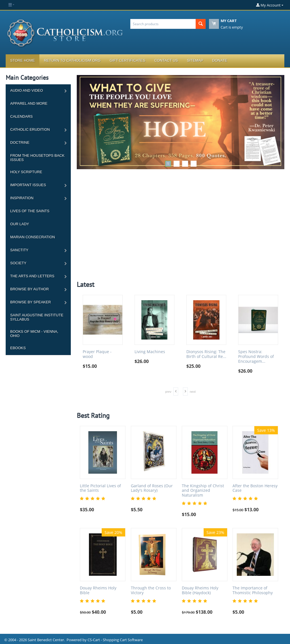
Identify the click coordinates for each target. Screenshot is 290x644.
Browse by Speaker (31, 302)
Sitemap (195, 60)
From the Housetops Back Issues (37, 158)
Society (18, 263)
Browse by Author (29, 289)
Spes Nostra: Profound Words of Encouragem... (256, 357)
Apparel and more (29, 103)
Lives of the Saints (30, 211)
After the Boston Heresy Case (255, 488)
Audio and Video (27, 90)
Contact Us (166, 60)
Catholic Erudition (30, 129)
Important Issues (28, 185)
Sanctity (19, 250)
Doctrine (20, 142)
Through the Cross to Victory (151, 591)
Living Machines (150, 352)
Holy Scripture (26, 172)
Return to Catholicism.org (72, 60)
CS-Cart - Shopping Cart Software (115, 640)
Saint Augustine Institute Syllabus (37, 317)
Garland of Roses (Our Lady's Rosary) (152, 488)
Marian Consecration (33, 237)
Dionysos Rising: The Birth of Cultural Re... (206, 354)
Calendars (21, 116)
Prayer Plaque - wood (97, 354)
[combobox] (163, 24)
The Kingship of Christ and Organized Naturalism (203, 491)
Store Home (23, 60)
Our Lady (20, 224)
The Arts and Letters (32, 276)
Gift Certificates (127, 60)
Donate (220, 60)
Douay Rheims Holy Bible (98, 591)
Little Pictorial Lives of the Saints (100, 488)
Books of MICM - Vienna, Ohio (34, 334)
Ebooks (18, 348)
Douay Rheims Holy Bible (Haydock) (200, 591)
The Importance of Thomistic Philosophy (253, 591)
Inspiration (22, 198)
